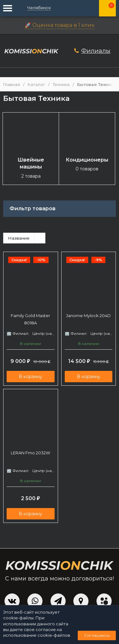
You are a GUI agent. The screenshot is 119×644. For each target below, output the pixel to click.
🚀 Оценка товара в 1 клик (60, 25)
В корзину (30, 377)
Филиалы (96, 51)
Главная (12, 85)
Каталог (36, 85)
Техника (61, 85)
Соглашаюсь (97, 635)
